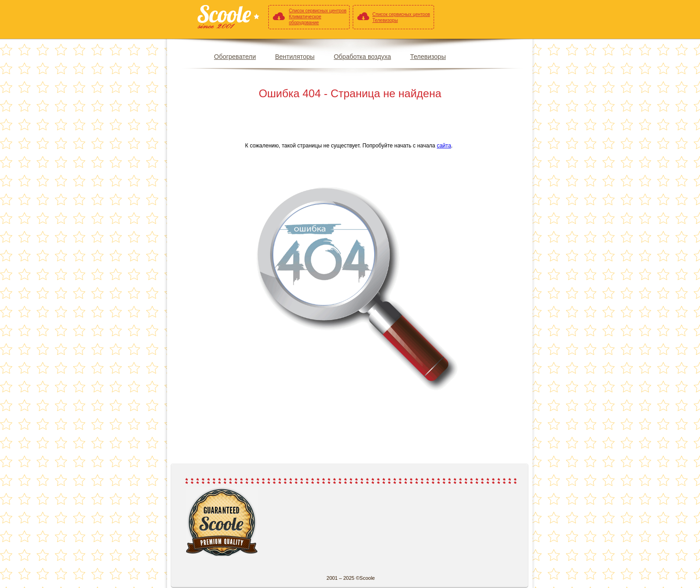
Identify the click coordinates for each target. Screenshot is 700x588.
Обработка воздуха (362, 57)
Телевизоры (428, 57)
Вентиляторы (295, 57)
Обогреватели (235, 57)
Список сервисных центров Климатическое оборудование (318, 17)
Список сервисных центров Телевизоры (401, 17)
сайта (444, 146)
